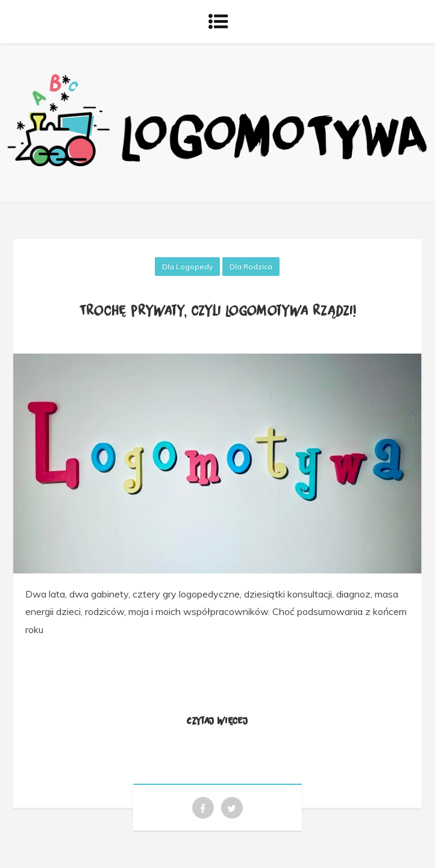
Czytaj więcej (217, 720)
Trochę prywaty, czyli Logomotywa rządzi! (217, 310)
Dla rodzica (251, 267)
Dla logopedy (187, 267)
